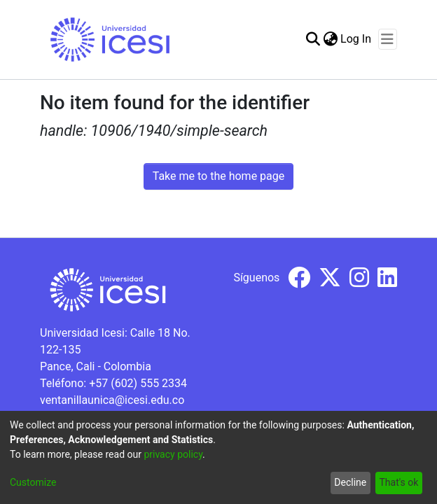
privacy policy (173, 454)
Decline (350, 482)
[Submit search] (313, 39)
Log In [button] (356, 39)
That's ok (398, 482)
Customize (33, 482)
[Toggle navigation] (388, 39)
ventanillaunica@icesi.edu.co (112, 400)
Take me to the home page (219, 176)
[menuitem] (330, 39)
